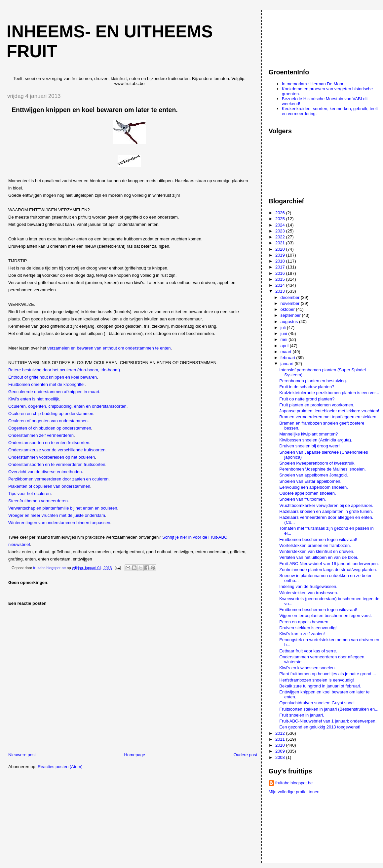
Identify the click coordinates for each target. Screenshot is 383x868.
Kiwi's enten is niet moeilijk (34, 399)
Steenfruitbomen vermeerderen (38, 501)
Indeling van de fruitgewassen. (308, 586)
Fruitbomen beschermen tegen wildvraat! (318, 539)
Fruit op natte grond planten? (307, 399)
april (285, 346)
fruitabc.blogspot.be (294, 783)
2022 (281, 237)
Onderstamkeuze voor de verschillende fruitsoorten (57, 450)
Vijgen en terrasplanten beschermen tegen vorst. (326, 616)
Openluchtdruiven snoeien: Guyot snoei (317, 703)
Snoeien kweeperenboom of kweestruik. (317, 463)
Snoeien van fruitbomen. (303, 499)
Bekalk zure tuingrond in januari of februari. (320, 686)
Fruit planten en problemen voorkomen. (317, 405)
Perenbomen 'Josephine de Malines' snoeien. (323, 469)
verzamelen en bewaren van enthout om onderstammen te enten (109, 348)
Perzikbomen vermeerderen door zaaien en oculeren (58, 479)
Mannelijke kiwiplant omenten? (308, 434)
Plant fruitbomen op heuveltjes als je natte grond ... (328, 674)
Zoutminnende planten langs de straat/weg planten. (328, 570)
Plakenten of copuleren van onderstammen (49, 486)
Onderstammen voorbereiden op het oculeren (52, 457)
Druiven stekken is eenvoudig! (308, 628)
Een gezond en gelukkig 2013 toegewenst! (320, 727)
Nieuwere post (22, 755)
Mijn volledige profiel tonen (294, 792)
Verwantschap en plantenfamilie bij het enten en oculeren (63, 508)
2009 (281, 751)
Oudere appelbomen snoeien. (307, 493)
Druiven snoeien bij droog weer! (309, 446)
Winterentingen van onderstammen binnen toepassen (59, 523)
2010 (281, 745)
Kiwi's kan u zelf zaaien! (302, 634)
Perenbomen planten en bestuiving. (313, 381)
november (291, 303)
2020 (281, 249)
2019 (281, 255)
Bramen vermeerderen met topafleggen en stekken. (328, 417)
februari (288, 358)
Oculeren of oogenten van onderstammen (48, 421)
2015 (281, 279)
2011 (281, 739)
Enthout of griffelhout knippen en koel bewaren (53, 377)
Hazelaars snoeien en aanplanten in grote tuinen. (326, 511)
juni (285, 333)
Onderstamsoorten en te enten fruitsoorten (49, 443)
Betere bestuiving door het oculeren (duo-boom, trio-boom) (64, 370)
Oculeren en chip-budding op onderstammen (51, 413)
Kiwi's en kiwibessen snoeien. (307, 668)
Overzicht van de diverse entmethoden (45, 472)
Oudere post (246, 755)
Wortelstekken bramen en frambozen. (315, 545)
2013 (281, 291)
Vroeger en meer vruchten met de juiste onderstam (57, 515)
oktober (288, 309)
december (291, 297)
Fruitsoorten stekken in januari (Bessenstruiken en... (329, 709)
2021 (281, 243)
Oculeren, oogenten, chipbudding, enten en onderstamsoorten (67, 406)
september (291, 315)
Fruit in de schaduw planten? (307, 387)
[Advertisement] (298, 36)
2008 (281, 757)
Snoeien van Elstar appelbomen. (310, 481)
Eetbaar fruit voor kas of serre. (308, 651)
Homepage (135, 755)
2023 (281, 231)
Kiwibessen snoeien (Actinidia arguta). (316, 440)
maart (287, 352)
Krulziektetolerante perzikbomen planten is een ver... (329, 393)
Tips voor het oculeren (29, 494)
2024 (281, 225)
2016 (281, 273)
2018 (281, 261)
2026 (281, 213)
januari (288, 364)
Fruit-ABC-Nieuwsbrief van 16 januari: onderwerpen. (329, 564)
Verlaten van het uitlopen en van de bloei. (319, 557)
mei (285, 339)
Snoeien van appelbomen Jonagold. (313, 475)
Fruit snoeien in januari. (302, 715)
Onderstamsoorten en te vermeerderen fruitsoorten (57, 464)
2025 (281, 219)
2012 (281, 733)
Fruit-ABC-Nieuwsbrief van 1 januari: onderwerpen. (328, 721)
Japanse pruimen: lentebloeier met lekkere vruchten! (329, 411)
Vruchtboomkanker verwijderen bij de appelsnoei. (326, 505)
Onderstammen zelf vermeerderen (41, 435)
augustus (290, 322)
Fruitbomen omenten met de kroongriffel (46, 384)
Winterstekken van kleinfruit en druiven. (317, 551)
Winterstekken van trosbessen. (309, 593)
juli (284, 328)
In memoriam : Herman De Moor (313, 84)
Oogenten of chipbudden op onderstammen (50, 428)
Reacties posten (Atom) (60, 767)
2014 (281, 285)
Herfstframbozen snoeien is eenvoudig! (316, 680)
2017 (281, 267)
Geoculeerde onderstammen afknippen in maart (54, 392)
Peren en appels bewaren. (304, 622)
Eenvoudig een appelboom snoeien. (313, 487)
